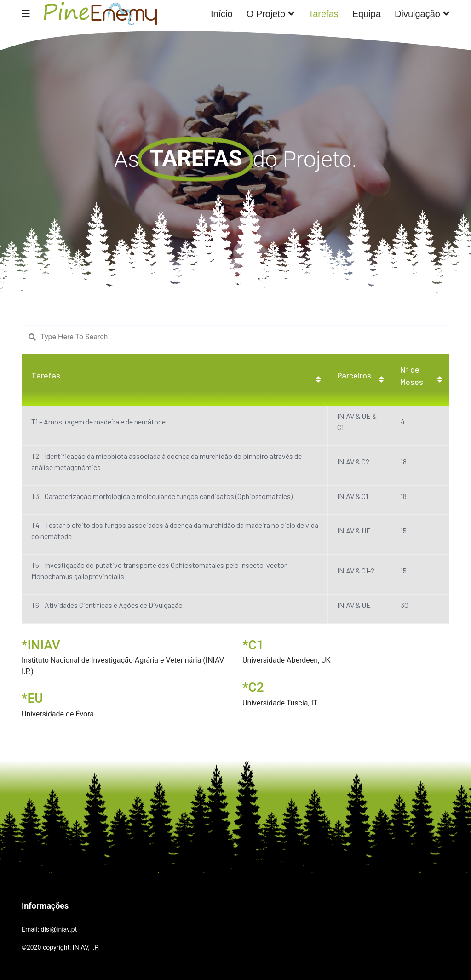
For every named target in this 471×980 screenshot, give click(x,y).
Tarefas (323, 14)
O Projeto (266, 14)
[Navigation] (26, 14)
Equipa (367, 14)
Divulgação (417, 14)
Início (222, 14)
